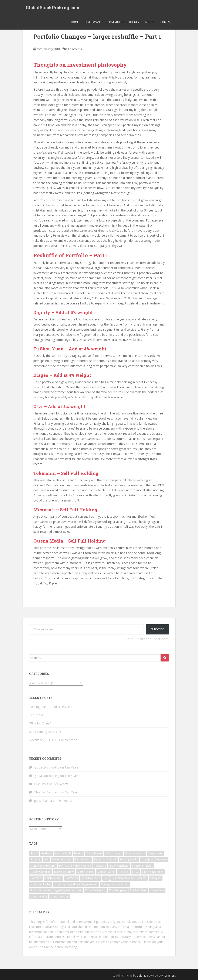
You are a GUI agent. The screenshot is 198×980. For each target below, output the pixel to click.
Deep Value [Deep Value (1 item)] (155, 853)
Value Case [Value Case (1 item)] (157, 890)
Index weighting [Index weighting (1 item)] (119, 866)
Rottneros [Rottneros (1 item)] (72, 878)
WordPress (169, 976)
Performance (94, 22)
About (150, 22)
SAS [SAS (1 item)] (106, 878)
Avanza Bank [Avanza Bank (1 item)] (63, 853)
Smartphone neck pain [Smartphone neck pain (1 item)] (115, 884)
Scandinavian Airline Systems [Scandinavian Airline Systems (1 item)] (129, 878)
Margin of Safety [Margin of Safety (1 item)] (64, 872)
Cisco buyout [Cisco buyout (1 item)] (114, 853)
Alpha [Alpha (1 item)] (34, 853)
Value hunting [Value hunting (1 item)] (39, 896)
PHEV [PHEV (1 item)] (135, 872)
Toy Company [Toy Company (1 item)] (118, 890)
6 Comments (74, 49)
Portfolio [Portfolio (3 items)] (36, 878)
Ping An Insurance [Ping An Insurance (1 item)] (153, 872)
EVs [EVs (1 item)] (46, 859)
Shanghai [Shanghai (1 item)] (156, 878)
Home (75, 22)
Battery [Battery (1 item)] (79, 853)
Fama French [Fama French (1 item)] (83, 859)
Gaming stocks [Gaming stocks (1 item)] (129, 859)
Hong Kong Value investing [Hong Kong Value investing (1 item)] (75, 866)
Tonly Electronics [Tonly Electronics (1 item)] (95, 890)
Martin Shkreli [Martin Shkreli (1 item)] (85, 872)
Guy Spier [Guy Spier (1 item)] (147, 859)
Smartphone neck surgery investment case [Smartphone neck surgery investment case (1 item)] (56, 890)
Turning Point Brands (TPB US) (50, 707)
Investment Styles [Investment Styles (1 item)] (142, 866)
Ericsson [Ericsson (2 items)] (36, 859)
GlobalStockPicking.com (53, 7)
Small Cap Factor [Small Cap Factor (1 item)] (41, 884)
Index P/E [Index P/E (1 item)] (100, 866)
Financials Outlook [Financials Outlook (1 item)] (105, 859)
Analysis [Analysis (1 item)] (46, 853)
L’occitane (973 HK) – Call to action (53, 740)
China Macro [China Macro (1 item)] (94, 853)
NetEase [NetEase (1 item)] (123, 872)
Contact (166, 22)
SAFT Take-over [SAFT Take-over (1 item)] (91, 878)
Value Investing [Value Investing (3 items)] (60, 896)
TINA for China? (40, 723)
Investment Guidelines (124, 22)
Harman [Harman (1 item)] (162, 859)
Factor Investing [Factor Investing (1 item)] (62, 859)
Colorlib (142, 976)
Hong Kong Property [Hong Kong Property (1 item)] (43, 866)
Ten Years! (36, 715)
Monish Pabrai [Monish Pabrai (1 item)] (106, 872)
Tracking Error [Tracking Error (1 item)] (138, 890)
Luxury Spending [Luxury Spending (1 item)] (41, 872)
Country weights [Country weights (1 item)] (135, 853)
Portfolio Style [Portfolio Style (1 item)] (53, 878)
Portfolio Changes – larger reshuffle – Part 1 (97, 36)
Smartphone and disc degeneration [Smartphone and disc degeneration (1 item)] (76, 884)
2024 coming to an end (45, 732)
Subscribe (157, 629)
